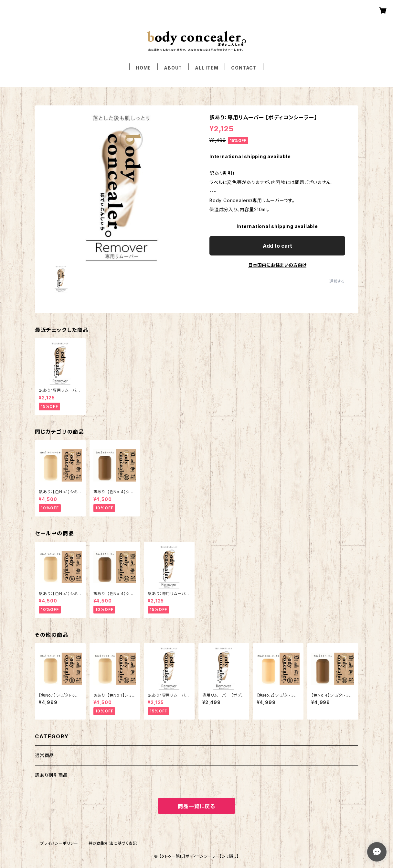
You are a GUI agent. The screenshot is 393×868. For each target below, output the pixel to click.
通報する (337, 281)
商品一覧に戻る (197, 806)
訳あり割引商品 (51, 775)
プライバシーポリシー (59, 843)
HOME (143, 68)
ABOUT (173, 68)
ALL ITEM (207, 68)
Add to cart (277, 246)
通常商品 (44, 755)
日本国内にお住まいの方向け (277, 265)
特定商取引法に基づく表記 (113, 843)
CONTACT (244, 68)
